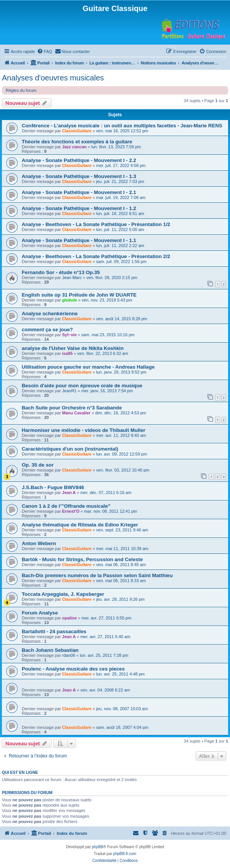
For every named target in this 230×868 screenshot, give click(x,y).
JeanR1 (69, 391)
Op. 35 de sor (38, 465)
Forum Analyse (40, 613)
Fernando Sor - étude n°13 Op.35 (61, 272)
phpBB (98, 847)
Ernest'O (71, 511)
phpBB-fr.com (125, 854)
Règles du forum (21, 90)
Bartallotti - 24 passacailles (54, 631)
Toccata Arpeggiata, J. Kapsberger (63, 594)
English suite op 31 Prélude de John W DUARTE (79, 295)
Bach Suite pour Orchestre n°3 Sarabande (72, 408)
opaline (70, 618)
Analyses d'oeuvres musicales (53, 78)
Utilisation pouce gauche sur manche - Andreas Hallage (88, 367)
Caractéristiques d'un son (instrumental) (70, 449)
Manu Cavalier (76, 413)
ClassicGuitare (77, 131)
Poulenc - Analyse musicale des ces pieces (73, 669)
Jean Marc (72, 278)
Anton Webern (39, 543)
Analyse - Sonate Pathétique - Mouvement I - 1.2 (79, 208)
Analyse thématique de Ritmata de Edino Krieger (80, 525)
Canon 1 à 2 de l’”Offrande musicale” (66, 506)
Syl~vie (69, 335)
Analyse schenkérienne (50, 314)
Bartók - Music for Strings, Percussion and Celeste (82, 559)
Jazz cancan (74, 147)
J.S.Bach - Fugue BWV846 (53, 487)
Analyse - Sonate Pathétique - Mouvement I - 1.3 (79, 176)
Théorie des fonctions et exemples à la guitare (77, 142)
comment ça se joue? (47, 330)
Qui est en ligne (20, 772)
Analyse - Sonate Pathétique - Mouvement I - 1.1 (79, 240)
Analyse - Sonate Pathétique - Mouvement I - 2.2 (79, 160)
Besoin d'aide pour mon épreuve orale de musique (82, 386)
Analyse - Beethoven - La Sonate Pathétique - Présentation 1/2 (96, 224)
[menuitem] (45, 51)
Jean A (69, 493)
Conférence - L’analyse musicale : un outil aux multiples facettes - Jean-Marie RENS (122, 126)
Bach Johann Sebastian (50, 650)
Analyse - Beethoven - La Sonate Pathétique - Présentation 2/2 (96, 256)
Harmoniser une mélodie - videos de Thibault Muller (84, 430)
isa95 (68, 353)
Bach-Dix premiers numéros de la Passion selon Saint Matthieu (97, 575)
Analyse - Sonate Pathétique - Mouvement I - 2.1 (79, 192)
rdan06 (69, 655)
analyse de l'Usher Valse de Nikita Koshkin (73, 348)
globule (70, 300)
